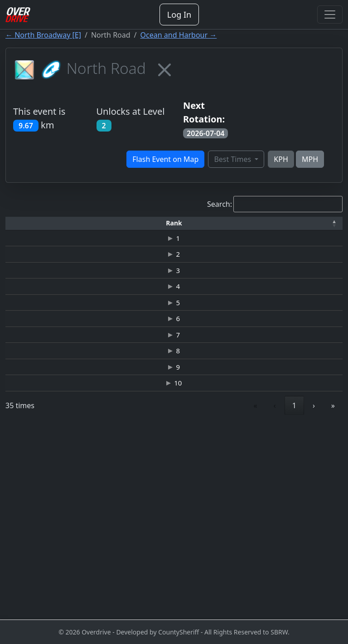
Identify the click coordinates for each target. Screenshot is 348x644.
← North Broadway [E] (43, 35)
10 (19, 569)
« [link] (194, 597)
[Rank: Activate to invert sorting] (19, 227)
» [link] (333, 597)
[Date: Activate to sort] (284, 227)
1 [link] (233, 597)
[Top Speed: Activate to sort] (205, 227)
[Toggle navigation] (330, 15)
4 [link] (294, 597)
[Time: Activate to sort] (135, 227)
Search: (220, 204)
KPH (281, 159)
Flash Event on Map (165, 159)
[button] (19, 227)
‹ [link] (213, 597)
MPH (310, 159)
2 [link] (253, 597)
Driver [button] (76, 227)
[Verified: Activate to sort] (324, 227)
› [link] (314, 597)
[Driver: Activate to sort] (76, 227)
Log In (179, 15)
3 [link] (274, 597)
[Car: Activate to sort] (170, 227)
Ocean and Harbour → (179, 35)
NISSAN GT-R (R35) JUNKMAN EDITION (170, 471)
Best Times (233, 159)
